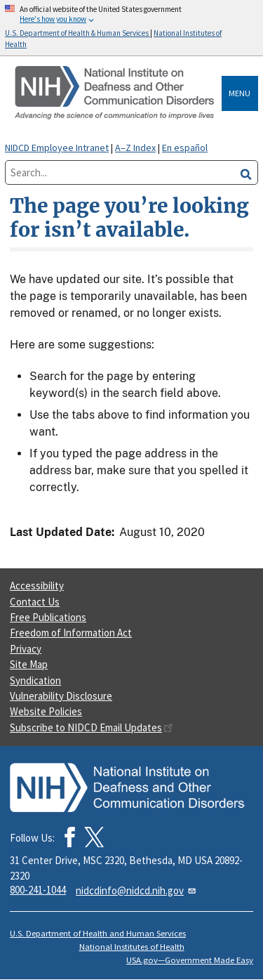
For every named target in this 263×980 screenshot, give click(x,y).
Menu (240, 93)
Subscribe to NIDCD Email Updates (92, 727)
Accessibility (37, 586)
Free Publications (48, 617)
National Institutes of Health (132, 947)
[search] (246, 172)
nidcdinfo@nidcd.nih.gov (137, 890)
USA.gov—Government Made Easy (190, 960)
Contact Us (35, 602)
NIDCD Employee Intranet (57, 148)
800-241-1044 (38, 890)
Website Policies (46, 711)
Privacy (26, 649)
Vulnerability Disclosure (61, 696)
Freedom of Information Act (71, 633)
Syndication (35, 680)
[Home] (116, 93)
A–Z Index (135, 148)
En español (185, 148)
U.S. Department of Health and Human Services (98, 933)
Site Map (29, 664)
